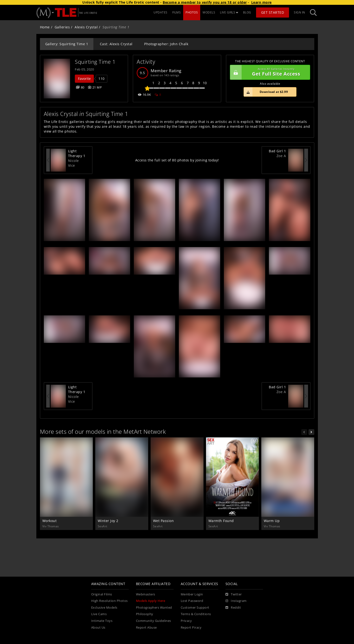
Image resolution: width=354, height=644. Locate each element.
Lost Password (192, 601)
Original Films (102, 594)
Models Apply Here (151, 601)
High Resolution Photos (109, 601)
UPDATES (161, 12)
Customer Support (195, 608)
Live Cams (99, 614)
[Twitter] (234, 594)
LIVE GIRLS (229, 12)
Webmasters (146, 594)
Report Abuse (146, 628)
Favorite (84, 79)
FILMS (177, 12)
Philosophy (145, 614)
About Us (98, 628)
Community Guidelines (154, 621)
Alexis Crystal (86, 27)
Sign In (299, 12)
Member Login (192, 594)
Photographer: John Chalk (166, 44)
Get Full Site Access (269, 72)
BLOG (247, 12)
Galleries (62, 27)
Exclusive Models (104, 608)
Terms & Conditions (196, 614)
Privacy (186, 621)
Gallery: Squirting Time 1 (67, 44)
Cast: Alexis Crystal (116, 44)
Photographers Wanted (154, 608)
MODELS (209, 12)
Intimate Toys (102, 621)
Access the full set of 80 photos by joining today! (177, 160)
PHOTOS (192, 12)
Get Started (273, 12)
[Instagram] (236, 601)
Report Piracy (191, 628)
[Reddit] (233, 608)
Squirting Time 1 (95, 62)
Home (45, 27)
